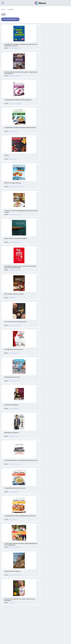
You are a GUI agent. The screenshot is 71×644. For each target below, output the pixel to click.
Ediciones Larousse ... (13, 225)
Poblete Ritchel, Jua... (13, 284)
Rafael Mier (10, 314)
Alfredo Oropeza (12, 461)
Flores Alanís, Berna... (13, 343)
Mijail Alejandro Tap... (13, 48)
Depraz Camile (12, 137)
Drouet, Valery (11, 166)
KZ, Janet (10, 638)
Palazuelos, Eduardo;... (14, 609)
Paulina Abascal (12, 402)
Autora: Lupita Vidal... (13, 255)
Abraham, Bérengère (14, 107)
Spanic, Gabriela (12, 432)
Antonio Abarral (12, 373)
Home (3, 10)
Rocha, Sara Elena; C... (14, 579)
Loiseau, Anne (11, 550)
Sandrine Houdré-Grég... (15, 196)
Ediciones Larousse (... (14, 78)
